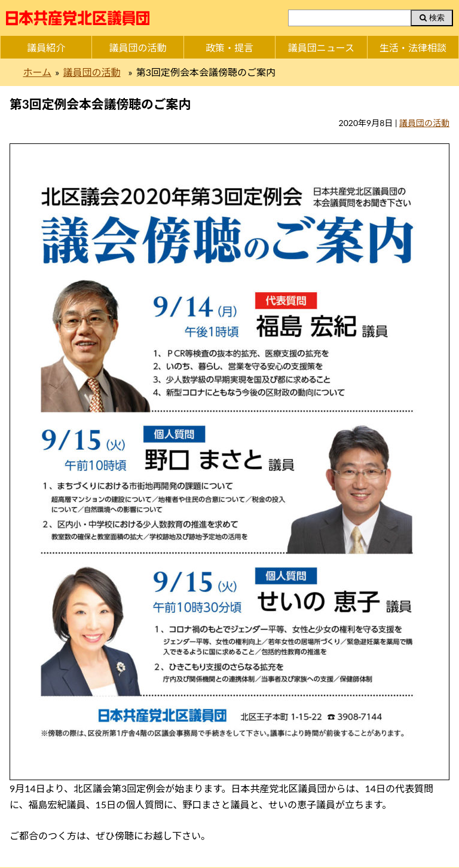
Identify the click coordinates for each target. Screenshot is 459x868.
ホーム (37, 72)
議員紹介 (46, 47)
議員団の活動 (138, 47)
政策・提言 (229, 47)
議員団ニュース (321, 47)
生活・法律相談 (413, 47)
